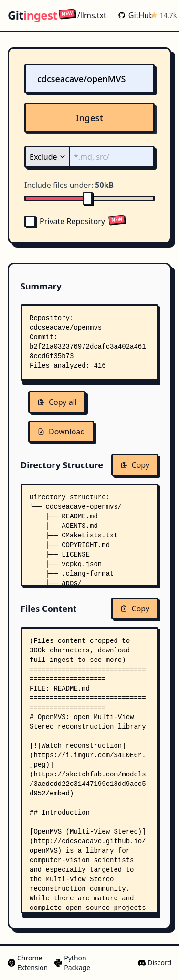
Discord (155, 963)
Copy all (57, 402)
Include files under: (69, 185)
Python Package (72, 963)
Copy (135, 465)
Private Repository (65, 221)
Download (61, 432)
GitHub (132, 15)
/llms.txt (83, 15)
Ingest (90, 118)
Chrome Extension (27, 963)
